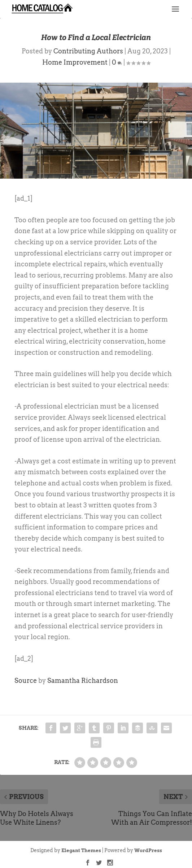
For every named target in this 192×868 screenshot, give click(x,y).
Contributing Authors (88, 51)
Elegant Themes (81, 850)
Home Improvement (75, 62)
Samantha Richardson (83, 681)
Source (26, 681)
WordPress (148, 850)
